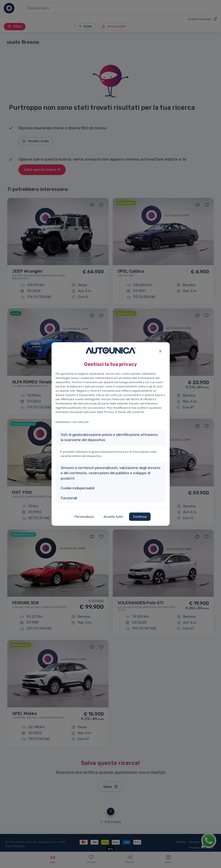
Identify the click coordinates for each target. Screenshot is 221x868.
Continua (140, 517)
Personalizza (84, 517)
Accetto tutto (113, 517)
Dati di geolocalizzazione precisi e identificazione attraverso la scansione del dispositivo (109, 437)
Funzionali (69, 498)
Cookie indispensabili (78, 488)
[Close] (160, 351)
